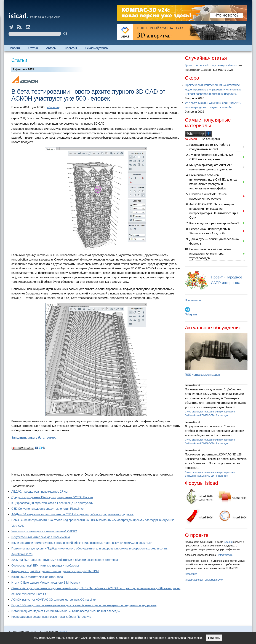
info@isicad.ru (226, 555)
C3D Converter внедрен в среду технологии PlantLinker (48, 509)
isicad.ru (228, 542)
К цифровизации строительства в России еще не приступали (52, 503)
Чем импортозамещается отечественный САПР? (44, 531)
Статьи (33, 48)
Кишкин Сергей (193, 385)
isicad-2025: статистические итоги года (37, 577)
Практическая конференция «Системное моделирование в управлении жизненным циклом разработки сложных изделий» (213, 89)
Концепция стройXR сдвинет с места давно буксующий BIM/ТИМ (55, 571)
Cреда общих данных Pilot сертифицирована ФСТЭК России (52, 497)
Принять (214, 638)
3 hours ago (222, 415)
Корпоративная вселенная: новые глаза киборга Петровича (51, 617)
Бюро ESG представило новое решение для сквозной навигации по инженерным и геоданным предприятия (84, 605)
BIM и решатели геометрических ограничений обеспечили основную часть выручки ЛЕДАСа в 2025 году (81, 543)
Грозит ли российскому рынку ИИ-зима (211, 65)
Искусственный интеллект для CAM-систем (41, 537)
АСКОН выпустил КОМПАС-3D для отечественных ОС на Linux (54, 600)
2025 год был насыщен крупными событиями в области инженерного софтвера (65, 560)
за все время (211, 139)
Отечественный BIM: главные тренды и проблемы (45, 566)
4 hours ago (222, 443)
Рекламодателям (97, 48)
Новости (14, 48)
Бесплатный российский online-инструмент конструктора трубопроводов (210, 254)
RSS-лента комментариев (202, 375)
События (71, 48)
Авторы (51, 48)
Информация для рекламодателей (204, 580)
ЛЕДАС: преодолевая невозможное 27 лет (40, 492)
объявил (53, 107)
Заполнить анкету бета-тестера (34, 438)
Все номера (193, 300)
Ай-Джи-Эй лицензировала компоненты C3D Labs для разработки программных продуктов (72, 514)
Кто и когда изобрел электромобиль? (214, 223)
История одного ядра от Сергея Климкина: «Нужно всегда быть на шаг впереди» (66, 611)
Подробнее (191, 574)
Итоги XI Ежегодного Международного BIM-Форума (46, 583)
